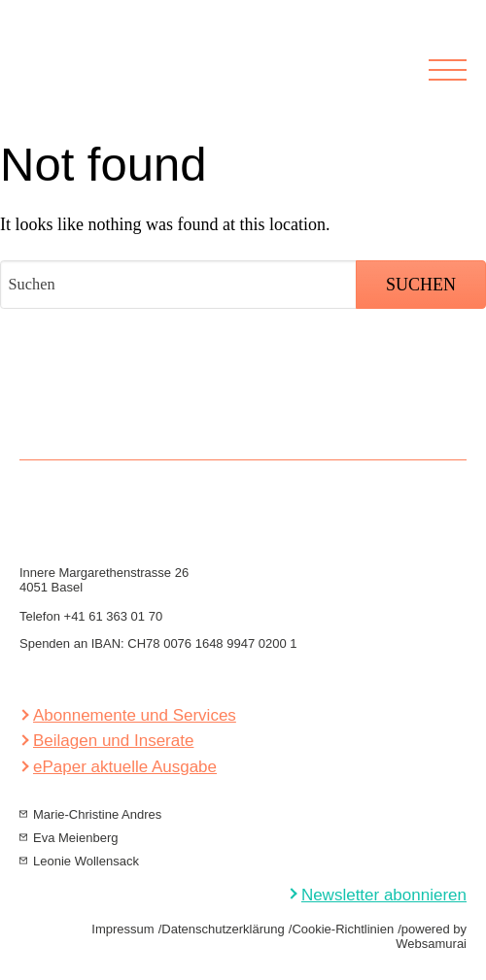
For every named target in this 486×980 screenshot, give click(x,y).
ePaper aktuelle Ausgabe (125, 767)
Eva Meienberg (75, 838)
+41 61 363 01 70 (114, 616)
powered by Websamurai (431, 936)
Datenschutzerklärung (223, 929)
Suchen (421, 285)
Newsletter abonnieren (384, 895)
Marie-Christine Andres (97, 814)
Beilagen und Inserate (113, 741)
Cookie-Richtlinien (343, 929)
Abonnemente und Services (135, 715)
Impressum (122, 929)
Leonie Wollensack (86, 861)
